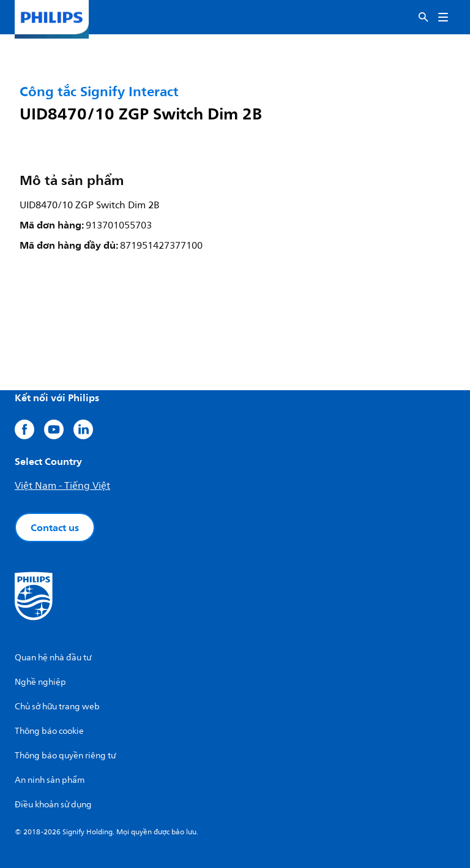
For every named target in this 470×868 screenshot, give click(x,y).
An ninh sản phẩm (50, 780)
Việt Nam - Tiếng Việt (62, 486)
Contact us (55, 527)
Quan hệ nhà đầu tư (53, 658)
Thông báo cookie (49, 731)
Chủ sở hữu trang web (57, 707)
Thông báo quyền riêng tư (65, 756)
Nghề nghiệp (40, 682)
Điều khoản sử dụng (53, 805)
